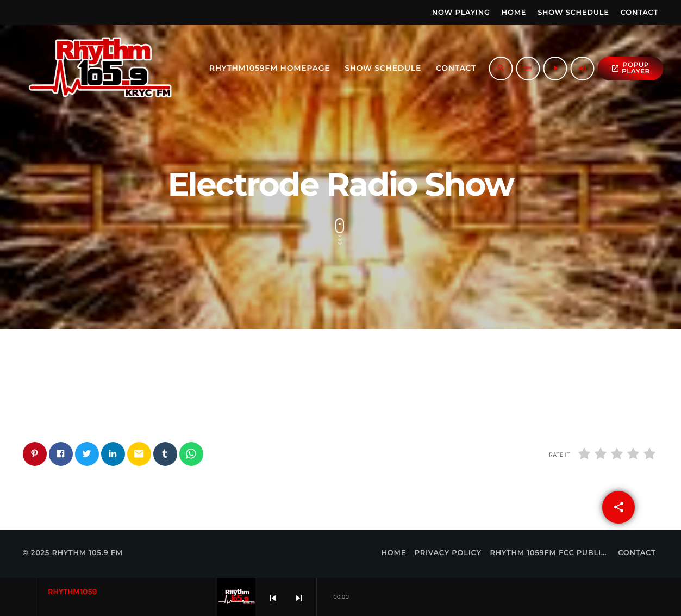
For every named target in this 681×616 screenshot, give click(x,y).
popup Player (630, 68)
